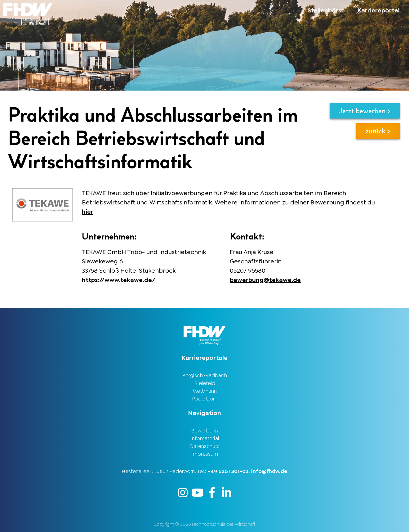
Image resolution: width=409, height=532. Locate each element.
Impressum (205, 454)
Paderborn (205, 399)
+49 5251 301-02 (228, 471)
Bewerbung (205, 431)
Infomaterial (205, 438)
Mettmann (205, 391)
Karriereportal (378, 10)
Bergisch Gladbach (204, 375)
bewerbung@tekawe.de (265, 280)
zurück (378, 131)
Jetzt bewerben (365, 111)
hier (88, 212)
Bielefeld (205, 383)
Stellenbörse (326, 10)
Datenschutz (204, 446)
